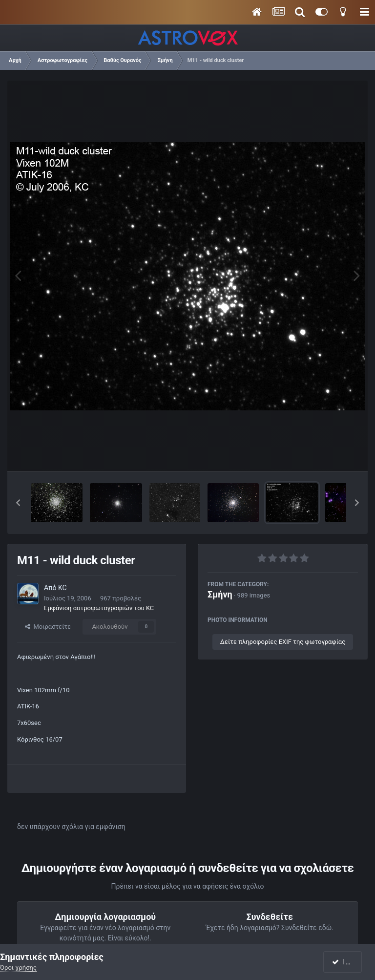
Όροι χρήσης (18, 968)
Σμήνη (220, 594)
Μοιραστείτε (48, 627)
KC (62, 588)
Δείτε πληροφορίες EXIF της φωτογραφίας (283, 642)
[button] (18, 503)
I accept (348, 962)
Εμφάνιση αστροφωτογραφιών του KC (99, 608)
